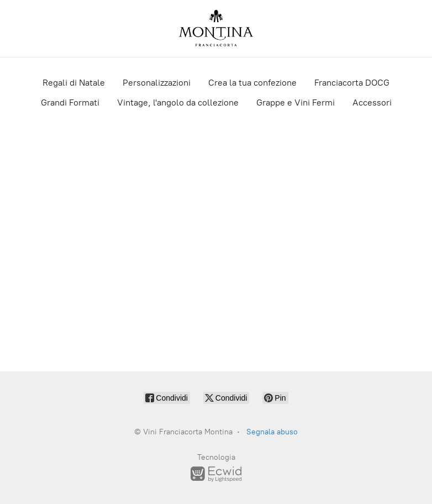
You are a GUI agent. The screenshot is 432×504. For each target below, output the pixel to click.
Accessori (372, 103)
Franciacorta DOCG (352, 83)
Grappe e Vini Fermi (296, 103)
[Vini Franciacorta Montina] (216, 28)
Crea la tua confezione (252, 83)
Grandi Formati (70, 103)
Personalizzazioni (157, 83)
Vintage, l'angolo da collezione (178, 103)
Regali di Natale (74, 83)
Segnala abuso (272, 432)
